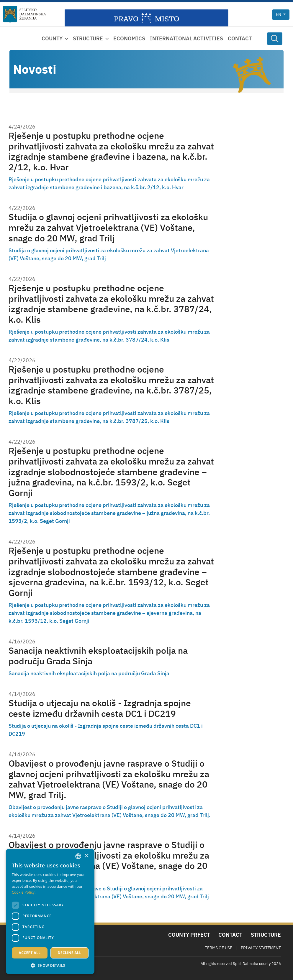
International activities (186, 38)
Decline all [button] (70, 953)
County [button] (52, 38)
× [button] (86, 856)
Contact (240, 38)
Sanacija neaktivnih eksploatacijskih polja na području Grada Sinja (98, 656)
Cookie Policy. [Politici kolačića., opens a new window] (24, 892)
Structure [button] (88, 38)
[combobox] (78, 856)
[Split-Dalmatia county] (24, 14)
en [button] (279, 14)
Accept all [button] (30, 953)
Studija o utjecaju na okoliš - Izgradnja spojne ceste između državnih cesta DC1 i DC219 (100, 708)
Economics (129, 38)
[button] (50, 965)
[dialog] (50, 911)
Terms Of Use (218, 948)
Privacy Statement (261, 948)
